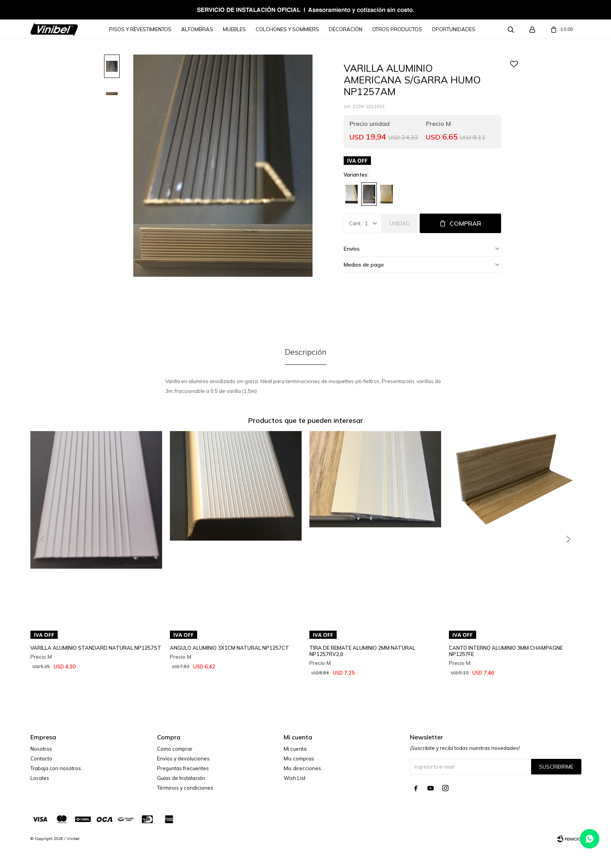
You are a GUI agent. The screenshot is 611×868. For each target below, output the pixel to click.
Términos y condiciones (185, 788)
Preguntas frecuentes (183, 768)
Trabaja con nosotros (56, 768)
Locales (40, 778)
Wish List (295, 778)
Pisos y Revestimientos (140, 29)
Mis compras (299, 758)
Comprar (465, 223)
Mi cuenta (295, 749)
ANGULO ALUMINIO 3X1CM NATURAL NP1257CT (230, 648)
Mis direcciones (302, 768)
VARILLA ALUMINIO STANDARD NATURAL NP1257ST (96, 648)
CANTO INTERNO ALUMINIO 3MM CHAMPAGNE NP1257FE (506, 651)
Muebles (234, 29)
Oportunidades (454, 29)
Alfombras (197, 29)
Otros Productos (397, 29)
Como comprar (175, 749)
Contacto (41, 758)
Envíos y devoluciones (183, 758)
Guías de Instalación (181, 778)
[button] (571, 555)
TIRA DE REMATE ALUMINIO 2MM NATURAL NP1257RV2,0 (362, 651)
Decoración (346, 29)
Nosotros (41, 749)
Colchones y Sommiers (287, 29)
